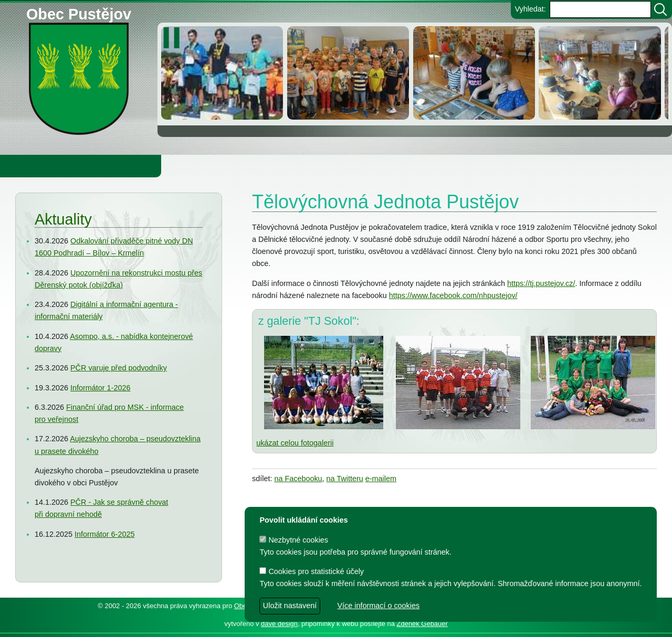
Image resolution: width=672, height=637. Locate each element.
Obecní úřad (29, 166)
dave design (279, 624)
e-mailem (381, 479)
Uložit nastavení (290, 606)
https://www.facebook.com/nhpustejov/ (453, 295)
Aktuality (63, 219)
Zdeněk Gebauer (422, 624)
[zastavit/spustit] (175, 38)
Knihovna (178, 166)
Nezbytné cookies (294, 540)
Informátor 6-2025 (104, 534)
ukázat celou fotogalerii (295, 443)
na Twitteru (345, 479)
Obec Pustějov (79, 12)
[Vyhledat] (660, 9)
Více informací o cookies (378, 606)
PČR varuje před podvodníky (119, 368)
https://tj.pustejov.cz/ (541, 283)
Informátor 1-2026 (100, 388)
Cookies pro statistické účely (312, 571)
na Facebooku (298, 479)
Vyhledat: (530, 9)
